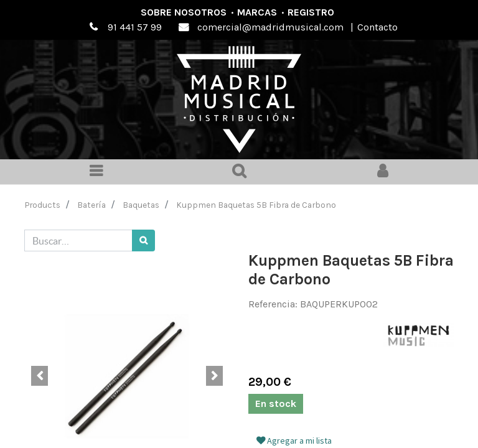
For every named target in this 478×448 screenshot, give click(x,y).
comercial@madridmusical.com (270, 27)
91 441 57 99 (135, 27)
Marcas (257, 12)
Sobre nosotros (184, 12)
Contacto (377, 27)
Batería (91, 205)
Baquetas (141, 205)
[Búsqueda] (143, 240)
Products (43, 205)
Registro (311, 12)
